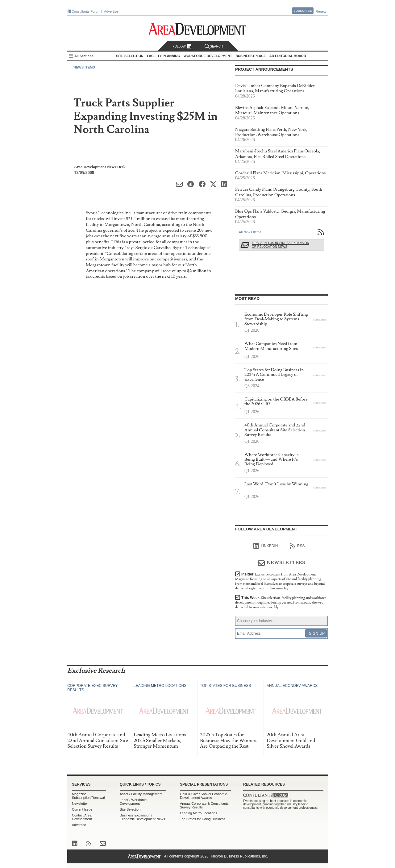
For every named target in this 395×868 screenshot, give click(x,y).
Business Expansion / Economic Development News (142, 817)
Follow (182, 46)
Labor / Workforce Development (133, 802)
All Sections (84, 56)
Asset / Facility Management (141, 794)
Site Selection (130, 809)
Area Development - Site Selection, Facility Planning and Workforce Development (198, 29)
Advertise (111, 11)
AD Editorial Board (288, 56)
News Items (84, 67)
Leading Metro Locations (198, 813)
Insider (280, 581)
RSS (297, 546)
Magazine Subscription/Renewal (88, 796)
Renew (321, 11)
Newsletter (80, 804)
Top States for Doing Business (203, 819)
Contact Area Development (82, 817)
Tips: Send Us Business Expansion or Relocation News (281, 245)
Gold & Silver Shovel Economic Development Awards (203, 796)
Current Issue (82, 809)
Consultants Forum (86, 11)
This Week (281, 602)
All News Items (250, 232)
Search (214, 46)
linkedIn (266, 546)
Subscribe (303, 11)
